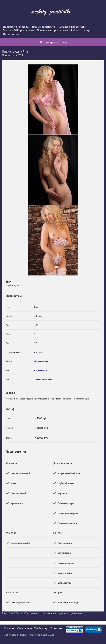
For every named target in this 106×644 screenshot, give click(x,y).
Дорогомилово (42, 361)
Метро (87, 30)
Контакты (56, 628)
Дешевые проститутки (73, 27)
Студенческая (41, 370)
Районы (76, 30)
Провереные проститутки (52, 30)
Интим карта (11, 34)
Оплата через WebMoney (32, 628)
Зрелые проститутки (44, 27)
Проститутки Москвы (16, 27)
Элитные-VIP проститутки (18, 30)
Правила (9, 628)
